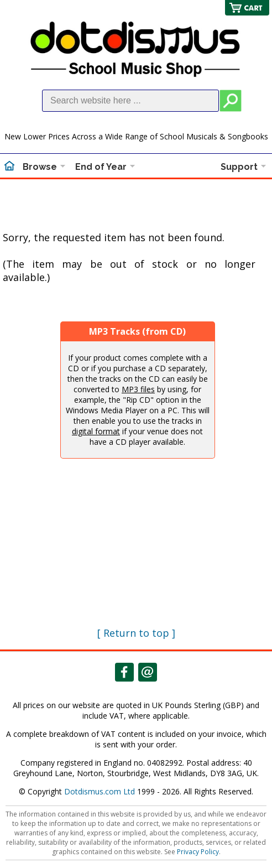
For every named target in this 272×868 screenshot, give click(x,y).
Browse (40, 167)
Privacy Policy (198, 852)
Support (239, 167)
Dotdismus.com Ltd (100, 791)
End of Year (101, 167)
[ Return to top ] (136, 633)
